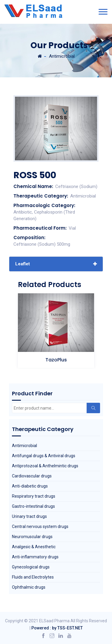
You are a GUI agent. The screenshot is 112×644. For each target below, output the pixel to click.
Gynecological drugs (31, 567)
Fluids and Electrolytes (33, 577)
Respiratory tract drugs (34, 496)
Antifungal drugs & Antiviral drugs (44, 456)
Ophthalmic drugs (29, 587)
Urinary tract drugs (29, 516)
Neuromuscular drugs (32, 537)
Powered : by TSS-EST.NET (57, 628)
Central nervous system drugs (40, 527)
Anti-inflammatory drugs (35, 557)
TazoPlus (56, 360)
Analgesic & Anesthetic (34, 547)
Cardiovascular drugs (32, 476)
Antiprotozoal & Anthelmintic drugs (45, 466)
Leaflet (23, 264)
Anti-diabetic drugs (30, 486)
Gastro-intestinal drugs (33, 506)
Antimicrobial (62, 56)
